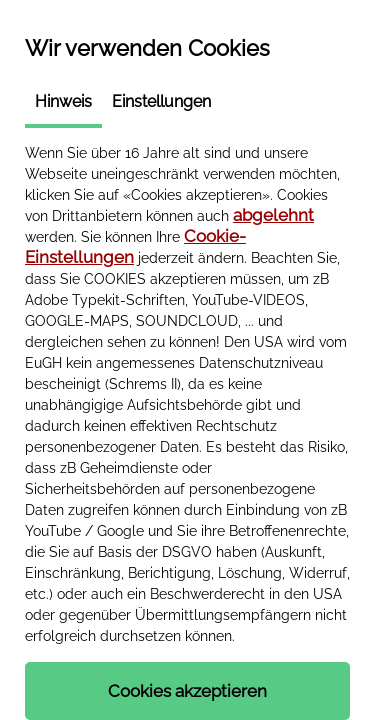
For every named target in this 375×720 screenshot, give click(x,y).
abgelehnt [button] (273, 215)
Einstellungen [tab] (161, 101)
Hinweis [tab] (63, 101)
